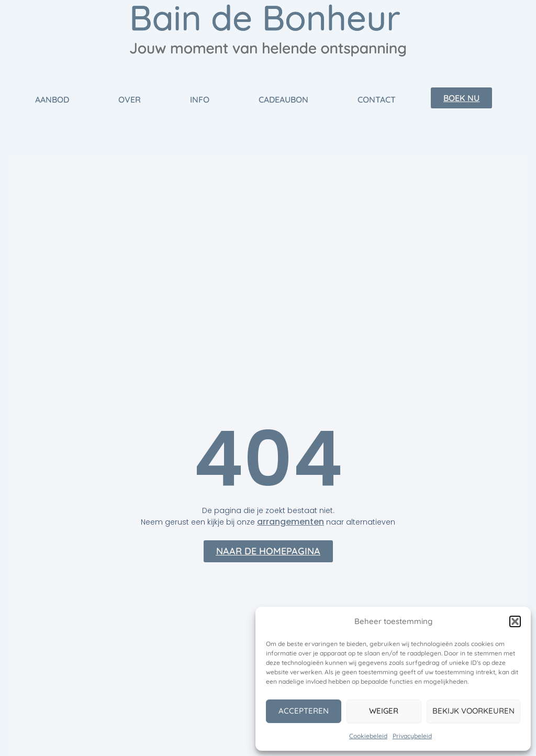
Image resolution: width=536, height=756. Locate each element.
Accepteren (304, 711)
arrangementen (291, 522)
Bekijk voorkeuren (473, 711)
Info (200, 99)
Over (130, 99)
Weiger (384, 711)
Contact (377, 99)
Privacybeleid (412, 736)
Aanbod (52, 99)
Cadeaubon (283, 99)
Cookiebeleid (368, 736)
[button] (515, 621)
